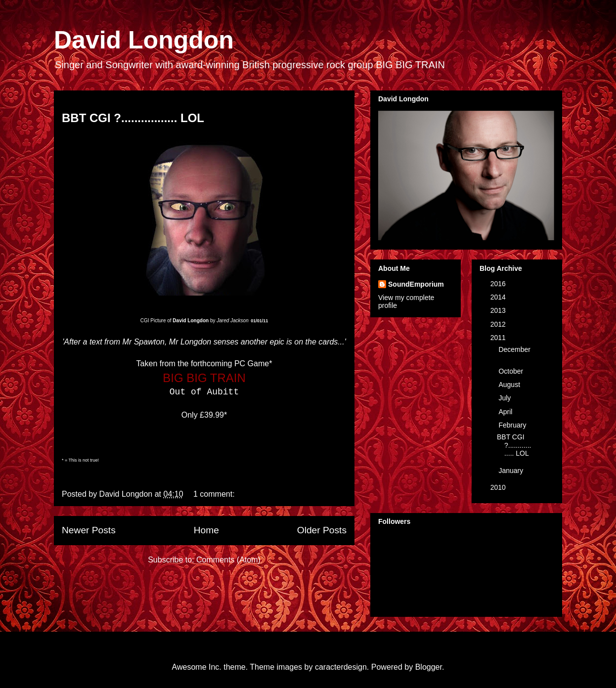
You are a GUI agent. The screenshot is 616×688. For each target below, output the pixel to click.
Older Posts (322, 530)
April (506, 412)
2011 (499, 338)
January (512, 471)
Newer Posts (89, 530)
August (510, 385)
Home (206, 530)
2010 (499, 487)
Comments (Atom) (228, 560)
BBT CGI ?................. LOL (133, 118)
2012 (499, 324)
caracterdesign (341, 667)
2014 (499, 297)
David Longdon (144, 40)
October (512, 371)
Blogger (429, 667)
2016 (499, 284)
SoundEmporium (416, 284)
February (513, 425)
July (506, 398)
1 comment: (215, 494)
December (514, 349)
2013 (499, 310)
